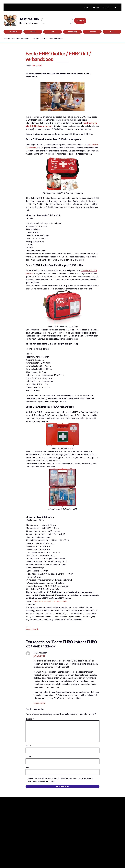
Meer (112, 32)
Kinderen (92, 32)
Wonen (33, 32)
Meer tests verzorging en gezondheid (50, 601)
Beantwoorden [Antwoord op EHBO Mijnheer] (39, 703)
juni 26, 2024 (39, 656)
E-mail (28, 756)
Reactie (30, 719)
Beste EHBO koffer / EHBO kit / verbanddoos (58, 56)
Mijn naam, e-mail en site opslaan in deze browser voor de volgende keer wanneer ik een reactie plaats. (61, 780)
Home (6, 39)
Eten (53, 32)
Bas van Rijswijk (32, 629)
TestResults (29, 19)
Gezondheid (16, 39)
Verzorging (72, 32)
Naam (28, 746)
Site (27, 767)
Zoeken (80, 21)
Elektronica (13, 32)
